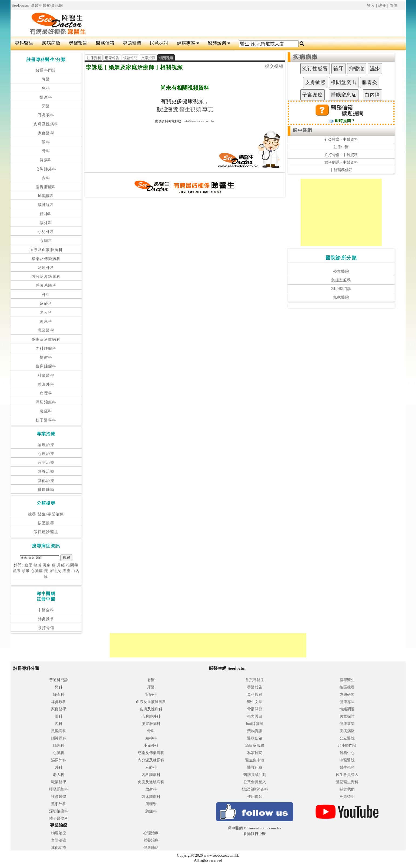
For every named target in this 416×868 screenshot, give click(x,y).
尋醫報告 (78, 43)
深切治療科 (46, 402)
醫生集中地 (255, 760)
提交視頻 (274, 66)
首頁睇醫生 (255, 680)
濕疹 (47, 565)
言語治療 (46, 463)
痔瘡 (66, 571)
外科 (46, 295)
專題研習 (132, 43)
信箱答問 (130, 58)
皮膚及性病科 (46, 124)
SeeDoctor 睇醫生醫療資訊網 (38, 6)
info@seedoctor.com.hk (199, 121)
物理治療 (46, 445)
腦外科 (46, 223)
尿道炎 (55, 571)
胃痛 (16, 571)
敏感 (38, 565)
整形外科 (46, 384)
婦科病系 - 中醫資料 (341, 162)
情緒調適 (347, 709)
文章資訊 (148, 58)
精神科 (46, 214)
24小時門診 (341, 289)
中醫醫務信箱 (341, 170)
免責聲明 (347, 797)
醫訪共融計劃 (255, 775)
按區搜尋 (46, 523)
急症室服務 (341, 280)
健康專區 (188, 43)
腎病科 (46, 160)
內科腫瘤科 (46, 348)
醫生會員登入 (347, 775)
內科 (46, 178)
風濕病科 (46, 196)
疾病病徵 (51, 43)
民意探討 (159, 43)
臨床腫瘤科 (46, 366)
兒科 (46, 88)
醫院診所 (219, 43)
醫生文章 (255, 702)
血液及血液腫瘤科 (46, 250)
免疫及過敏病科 (46, 340)
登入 (371, 6)
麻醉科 (46, 304)
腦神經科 (46, 205)
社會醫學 (46, 375)
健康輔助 (46, 490)
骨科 (46, 151)
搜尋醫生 (347, 680)
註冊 (382, 6)
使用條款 (255, 797)
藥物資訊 (255, 731)
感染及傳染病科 (46, 259)
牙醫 (46, 106)
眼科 (46, 142)
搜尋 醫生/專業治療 (46, 514)
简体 (394, 6)
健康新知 (347, 724)
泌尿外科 (46, 268)
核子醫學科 (46, 420)
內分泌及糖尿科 (46, 277)
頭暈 (26, 571)
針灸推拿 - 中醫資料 (341, 139)
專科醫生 (24, 43)
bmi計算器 (255, 724)
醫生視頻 (190, 109)
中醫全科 (46, 610)
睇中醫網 (303, 130)
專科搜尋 (255, 695)
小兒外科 (46, 232)
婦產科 (46, 97)
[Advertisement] (241, 23)
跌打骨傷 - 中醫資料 (341, 155)
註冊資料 (94, 58)
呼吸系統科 (46, 286)
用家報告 (112, 58)
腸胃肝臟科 (46, 187)
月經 (61, 565)
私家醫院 (341, 297)
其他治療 (46, 481)
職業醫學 (46, 330)
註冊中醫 (341, 147)
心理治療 (46, 454)
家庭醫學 (46, 133)
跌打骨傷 (46, 628)
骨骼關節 (255, 709)
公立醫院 (341, 271)
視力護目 (255, 716)
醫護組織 (255, 767)
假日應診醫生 (46, 532)
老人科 (46, 313)
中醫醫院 (347, 760)
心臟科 (46, 241)
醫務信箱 (105, 43)
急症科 (46, 411)
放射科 (46, 357)
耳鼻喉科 (46, 115)
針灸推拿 (46, 619)
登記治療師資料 (255, 789)
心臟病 (37, 571)
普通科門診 (46, 70)
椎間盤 (72, 565)
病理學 (46, 393)
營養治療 (46, 472)
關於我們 (347, 789)
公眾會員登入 (255, 782)
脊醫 (46, 79)
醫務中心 (347, 753)
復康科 (46, 321)
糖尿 (28, 565)
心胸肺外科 (46, 169)
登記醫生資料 (347, 782)
